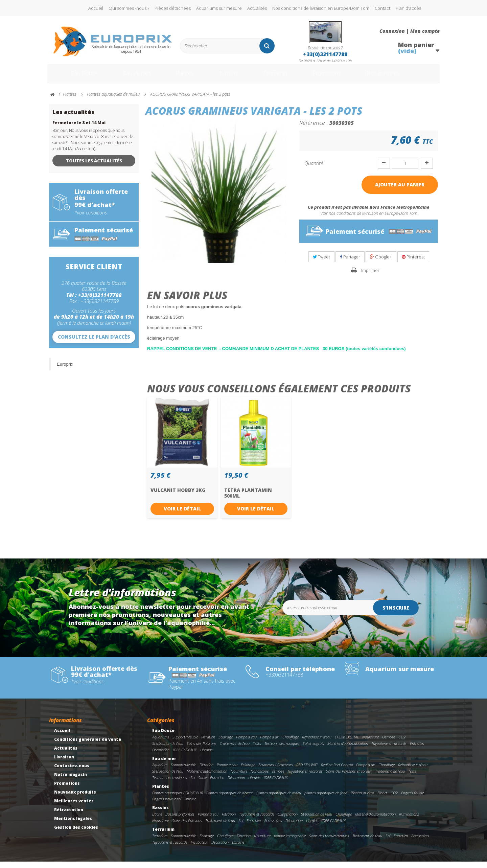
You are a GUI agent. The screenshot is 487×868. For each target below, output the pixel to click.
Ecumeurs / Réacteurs (276, 771)
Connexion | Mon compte (410, 31)
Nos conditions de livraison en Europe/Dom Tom (321, 8)
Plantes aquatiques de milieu (279, 799)
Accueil (96, 8)
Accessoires (273, 827)
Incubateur (199, 849)
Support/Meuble (185, 743)
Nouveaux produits (75, 798)
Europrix (65, 371)
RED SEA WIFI (307, 771)
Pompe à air (270, 743)
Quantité (314, 169)
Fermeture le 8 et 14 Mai (79, 129)
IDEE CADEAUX (185, 756)
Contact (382, 8)
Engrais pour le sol (167, 805)
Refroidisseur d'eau (317, 743)
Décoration (161, 756)
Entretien (417, 750)
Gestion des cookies (76, 834)
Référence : (314, 129)
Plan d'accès (408, 8)
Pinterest (413, 263)
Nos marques (400, 77)
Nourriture (370, 743)
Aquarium (160, 771)
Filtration (208, 743)
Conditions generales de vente (88, 746)
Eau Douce (75, 77)
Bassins (230, 77)
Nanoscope (260, 778)
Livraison (64, 763)
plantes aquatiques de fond (326, 799)
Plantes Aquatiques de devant (230, 799)
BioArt (382, 799)
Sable (202, 784)
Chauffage (291, 743)
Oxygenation (288, 820)
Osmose (389, 743)
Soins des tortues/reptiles (329, 842)
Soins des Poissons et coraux (349, 778)
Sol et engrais (313, 750)
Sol (241, 827)
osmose (278, 778)
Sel (193, 784)
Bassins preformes (180, 820)
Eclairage (226, 743)
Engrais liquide (412, 799)
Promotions (338, 77)
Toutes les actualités (94, 167)
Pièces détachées (173, 8)
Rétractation (69, 816)
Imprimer (370, 277)
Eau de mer (131, 77)
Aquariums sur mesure (219, 8)
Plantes (183, 77)
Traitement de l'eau (235, 750)
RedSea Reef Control (337, 771)
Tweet (321, 263)
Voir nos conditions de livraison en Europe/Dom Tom (369, 220)
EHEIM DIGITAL (347, 743)
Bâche (157, 820)
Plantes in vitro (362, 799)
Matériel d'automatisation (348, 750)
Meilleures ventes (74, 807)
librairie (190, 805)
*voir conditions (91, 219)
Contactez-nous (72, 772)
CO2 (402, 743)
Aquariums (161, 743)
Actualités (257, 8)
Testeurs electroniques (282, 750)
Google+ (381, 263)
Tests (257, 750)
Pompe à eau (246, 743)
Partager (350, 263)
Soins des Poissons (202, 750)
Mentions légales (73, 825)
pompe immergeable (290, 842)
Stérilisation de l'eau (168, 750)
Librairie (206, 756)
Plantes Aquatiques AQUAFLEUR (178, 799)
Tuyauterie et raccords (389, 750)
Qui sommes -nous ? (129, 8)
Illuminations (409, 820)
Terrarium (280, 77)
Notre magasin (71, 781)
